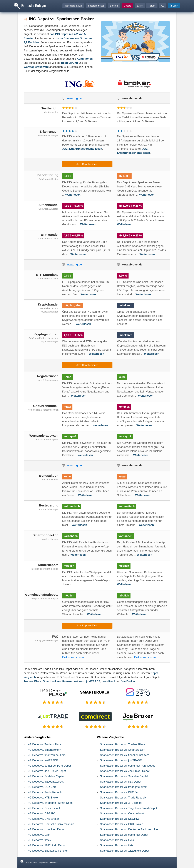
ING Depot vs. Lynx (38, 835)
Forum (152, 6)
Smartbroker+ (52, 681)
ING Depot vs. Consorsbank (44, 808)
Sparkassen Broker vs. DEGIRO (120, 819)
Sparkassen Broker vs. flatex (117, 845)
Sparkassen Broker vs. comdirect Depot (124, 835)
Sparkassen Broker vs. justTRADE (121, 760)
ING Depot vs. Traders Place (44, 744)
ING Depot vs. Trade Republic (45, 792)
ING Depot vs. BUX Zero (42, 787)
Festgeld (96, 6)
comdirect (108, 681)
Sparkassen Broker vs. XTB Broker (121, 803)
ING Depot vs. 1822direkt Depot (46, 845)
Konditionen (85, 59)
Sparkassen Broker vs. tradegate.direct (124, 787)
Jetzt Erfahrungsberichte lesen (82, 149)
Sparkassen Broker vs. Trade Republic (123, 798)
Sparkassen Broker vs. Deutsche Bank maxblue (129, 829)
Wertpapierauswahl (36, 67)
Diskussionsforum (73, 657)
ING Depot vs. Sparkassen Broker (47, 851)
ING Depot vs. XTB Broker (43, 798)
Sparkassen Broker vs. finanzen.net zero (125, 755)
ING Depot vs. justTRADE (42, 760)
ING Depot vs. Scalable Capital (45, 776)
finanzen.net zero (73, 681)
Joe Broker (128, 681)
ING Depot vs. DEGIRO (41, 814)
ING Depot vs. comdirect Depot (46, 829)
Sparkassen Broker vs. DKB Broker (121, 824)
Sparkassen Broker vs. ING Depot (121, 782)
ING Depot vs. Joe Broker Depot (46, 771)
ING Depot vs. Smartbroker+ (44, 750)
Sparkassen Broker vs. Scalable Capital (124, 776)
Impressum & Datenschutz (50, 863)
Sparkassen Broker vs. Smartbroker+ (122, 750)
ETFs (140, 6)
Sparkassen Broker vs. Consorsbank (122, 814)
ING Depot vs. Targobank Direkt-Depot (50, 803)
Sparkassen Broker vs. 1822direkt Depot (125, 851)
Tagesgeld (73, 6)
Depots (127, 6)
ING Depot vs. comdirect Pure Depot (49, 766)
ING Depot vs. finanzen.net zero (46, 755)
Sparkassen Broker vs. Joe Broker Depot (125, 771)
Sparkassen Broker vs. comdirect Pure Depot (127, 766)
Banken (114, 6)
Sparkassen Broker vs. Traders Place (123, 744)
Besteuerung (69, 63)
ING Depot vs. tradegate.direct (45, 782)
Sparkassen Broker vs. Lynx (117, 840)
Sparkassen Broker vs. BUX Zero (120, 792)
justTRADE (93, 681)
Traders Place (33, 681)
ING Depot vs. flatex (39, 840)
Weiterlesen (73, 195)
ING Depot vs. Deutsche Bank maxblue (50, 824)
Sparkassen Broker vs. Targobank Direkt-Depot (129, 808)
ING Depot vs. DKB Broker (43, 819)
